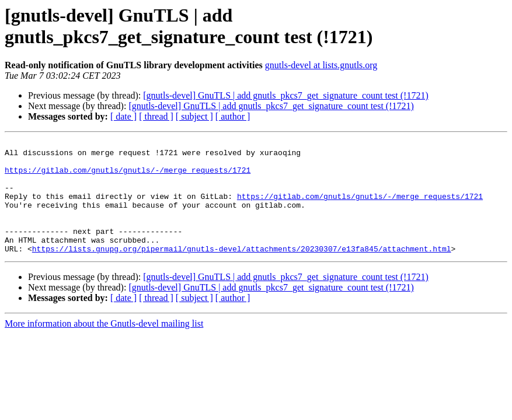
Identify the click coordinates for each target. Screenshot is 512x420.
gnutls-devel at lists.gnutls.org (321, 65)
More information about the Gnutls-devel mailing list (104, 346)
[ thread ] (156, 116)
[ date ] (123, 116)
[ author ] (233, 116)
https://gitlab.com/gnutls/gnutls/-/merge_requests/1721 (128, 177)
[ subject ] (194, 116)
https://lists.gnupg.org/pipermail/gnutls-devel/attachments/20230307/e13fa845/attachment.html (242, 271)
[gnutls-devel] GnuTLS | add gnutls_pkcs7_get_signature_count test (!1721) (285, 95)
